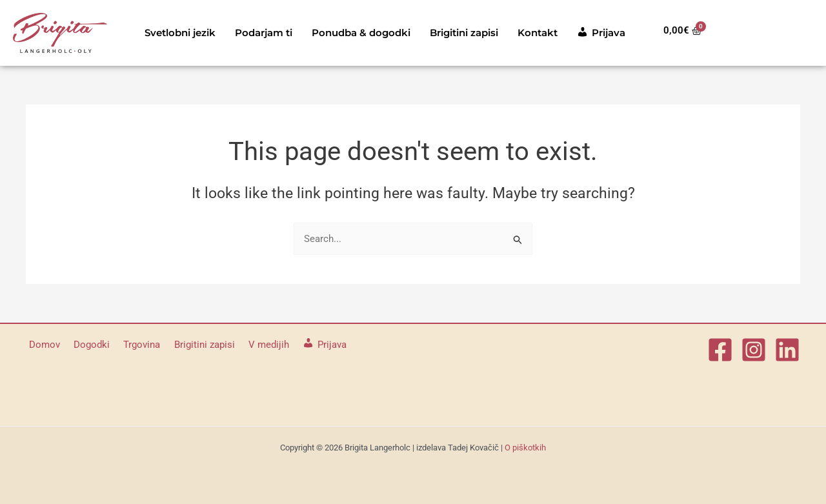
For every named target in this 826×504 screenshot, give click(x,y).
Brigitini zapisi (464, 33)
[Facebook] (720, 350)
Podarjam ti (264, 33)
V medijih (249, 345)
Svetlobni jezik (180, 33)
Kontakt (538, 33)
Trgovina (131, 345)
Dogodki (85, 345)
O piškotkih (525, 448)
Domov (41, 345)
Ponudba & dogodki (361, 33)
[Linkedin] (787, 350)
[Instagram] (754, 350)
